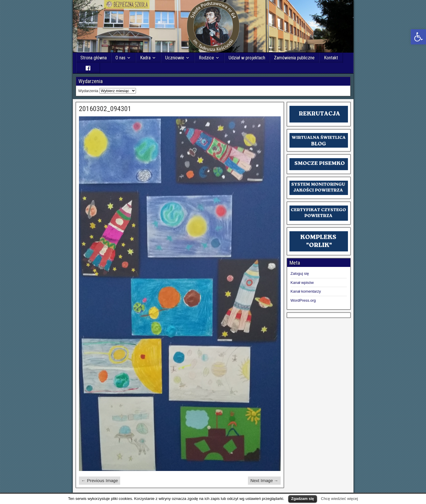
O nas (120, 58)
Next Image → (264, 480)
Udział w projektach (247, 58)
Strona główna (94, 58)
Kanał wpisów (302, 283)
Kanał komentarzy (306, 291)
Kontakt (331, 58)
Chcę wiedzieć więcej (340, 499)
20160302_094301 (105, 109)
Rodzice (206, 58)
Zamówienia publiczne (294, 58)
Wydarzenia (88, 91)
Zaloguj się (300, 273)
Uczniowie (175, 58)
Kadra (145, 58)
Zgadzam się (303, 499)
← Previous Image (100, 480)
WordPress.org (303, 300)
